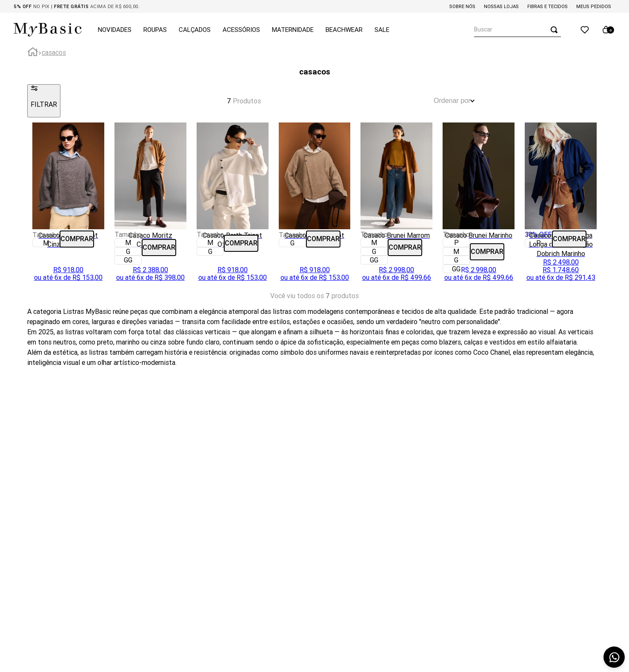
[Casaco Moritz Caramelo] (150, 204)
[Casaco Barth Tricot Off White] (233, 204)
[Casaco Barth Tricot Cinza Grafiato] (68, 204)
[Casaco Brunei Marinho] (479, 204)
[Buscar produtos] (556, 30)
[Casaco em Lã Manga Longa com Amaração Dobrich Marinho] (561, 204)
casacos (54, 52)
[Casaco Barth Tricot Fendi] (315, 204)
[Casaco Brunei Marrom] (396, 204)
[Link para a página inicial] (33, 53)
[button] (46, 243)
